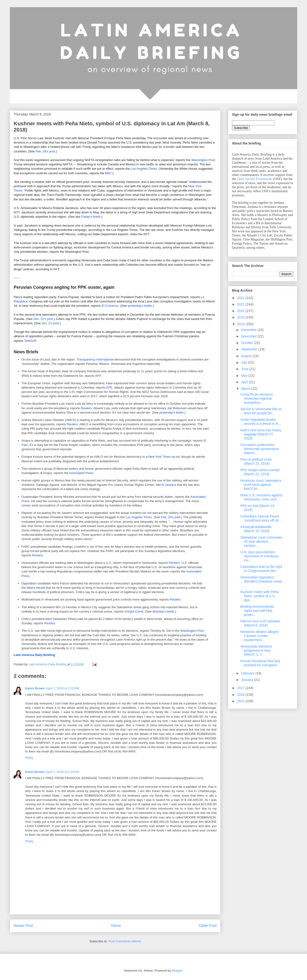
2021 (241, 304)
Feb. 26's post (45, 151)
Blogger (177, 971)
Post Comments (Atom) (125, 941)
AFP (98, 376)
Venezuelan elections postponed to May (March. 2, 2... (256, 650)
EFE (109, 388)
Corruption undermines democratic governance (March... (260, 449)
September (250, 349)
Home (116, 926)
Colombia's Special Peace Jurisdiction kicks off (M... (261, 518)
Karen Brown (35, 688)
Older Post (208, 926)
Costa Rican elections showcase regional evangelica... (257, 398)
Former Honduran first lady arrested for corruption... (260, 663)
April (245, 382)
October (248, 343)
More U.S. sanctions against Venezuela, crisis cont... (261, 497)
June (245, 369)
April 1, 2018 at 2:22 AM (62, 688)
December (249, 330)
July (245, 362)
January (248, 680)
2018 (241, 324)
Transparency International (95, 359)
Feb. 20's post (171, 517)
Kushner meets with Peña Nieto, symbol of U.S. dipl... (260, 596)
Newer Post (23, 926)
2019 (241, 317)
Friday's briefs (91, 217)
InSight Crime (134, 611)
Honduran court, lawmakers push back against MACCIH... (261, 485)
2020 (241, 311)
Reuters (86, 408)
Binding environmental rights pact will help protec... (257, 611)
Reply (29, 758)
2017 (241, 688)
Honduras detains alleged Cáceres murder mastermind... (259, 636)
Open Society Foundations (255, 179)
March (246, 389)
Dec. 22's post (43, 319)
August (247, 356)
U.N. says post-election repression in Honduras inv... (260, 556)
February (248, 673)
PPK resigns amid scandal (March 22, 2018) (260, 472)
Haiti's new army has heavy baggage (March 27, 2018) (261, 434)
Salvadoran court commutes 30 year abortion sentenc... (261, 541)
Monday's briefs (163, 611)
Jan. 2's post (50, 323)
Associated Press (81, 473)
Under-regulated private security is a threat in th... (261, 422)
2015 (241, 701)
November (249, 336)
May (245, 376)
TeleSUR (30, 341)
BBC (109, 173)
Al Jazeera (169, 485)
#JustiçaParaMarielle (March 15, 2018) (256, 529)
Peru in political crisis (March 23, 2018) (256, 461)
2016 (241, 695)
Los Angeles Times (144, 169)
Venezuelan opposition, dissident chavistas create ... (261, 581)
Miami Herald (36, 588)
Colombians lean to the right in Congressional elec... (261, 569)
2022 (241, 298)
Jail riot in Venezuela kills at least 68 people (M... (261, 411)
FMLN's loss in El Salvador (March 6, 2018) (260, 623)
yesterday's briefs (140, 306)
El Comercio (110, 306)
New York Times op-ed (164, 457)
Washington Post (203, 160)
